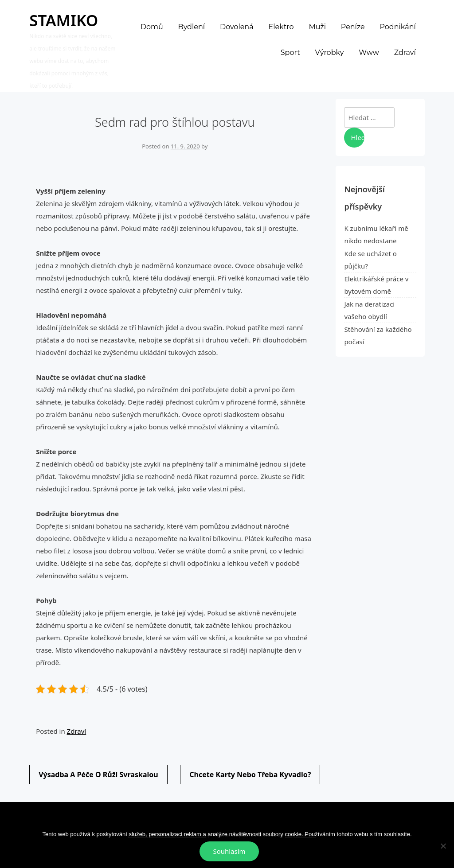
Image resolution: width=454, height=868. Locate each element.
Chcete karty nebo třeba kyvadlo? (250, 775)
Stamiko (64, 20)
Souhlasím (229, 851)
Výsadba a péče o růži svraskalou (98, 775)
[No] (443, 846)
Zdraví (77, 731)
